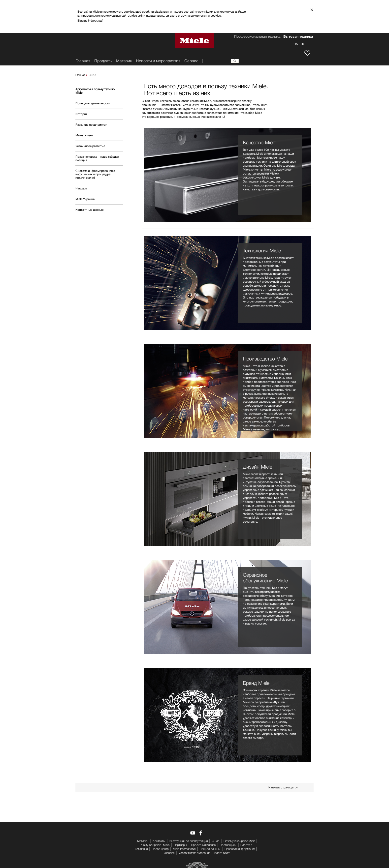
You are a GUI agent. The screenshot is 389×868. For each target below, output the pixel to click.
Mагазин (124, 61)
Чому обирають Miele (155, 845)
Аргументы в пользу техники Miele (95, 91)
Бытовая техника (298, 37)
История (81, 114)
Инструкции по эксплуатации (189, 841)
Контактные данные (89, 210)
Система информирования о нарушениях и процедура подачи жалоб (95, 174)
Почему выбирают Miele (239, 841)
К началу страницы (281, 787)
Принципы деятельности (93, 103)
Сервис (191, 61)
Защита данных (210, 849)
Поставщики (228, 845)
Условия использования (194, 853)
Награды (81, 188)
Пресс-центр (160, 849)
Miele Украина (85, 199)
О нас (216, 841)
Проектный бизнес (203, 845)
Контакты (159, 841)
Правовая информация (240, 849)
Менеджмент (84, 135)
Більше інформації (90, 20)
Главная (80, 75)
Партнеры (180, 845)
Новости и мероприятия (158, 61)
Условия (169, 853)
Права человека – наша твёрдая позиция (97, 158)
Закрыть (314, 10)
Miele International (184, 849)
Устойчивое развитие (90, 146)
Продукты (103, 61)
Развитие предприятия (91, 125)
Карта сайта (222, 853)
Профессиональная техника (257, 37)
